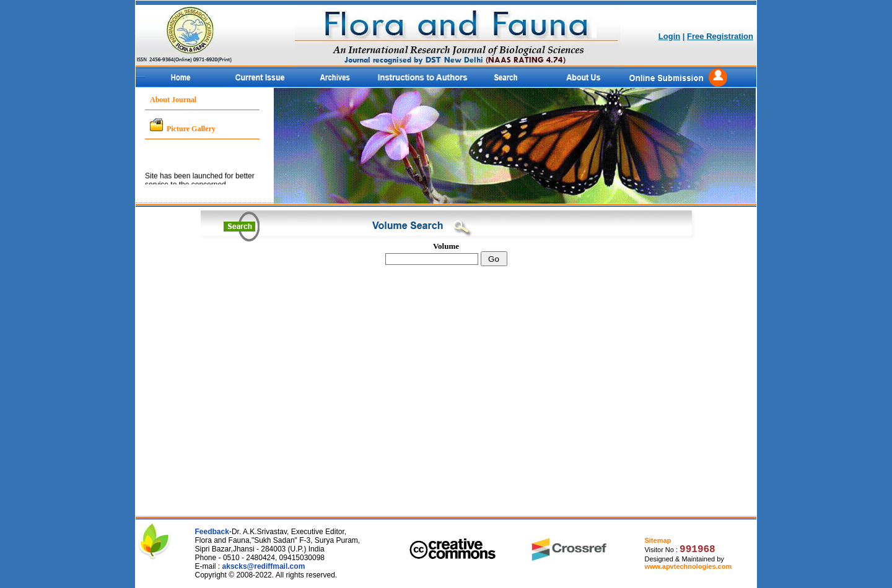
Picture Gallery (191, 129)
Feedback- (213, 532)
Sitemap (658, 540)
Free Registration (720, 36)
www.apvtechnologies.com (688, 566)
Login (669, 36)
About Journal (173, 100)
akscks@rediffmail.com (264, 566)
